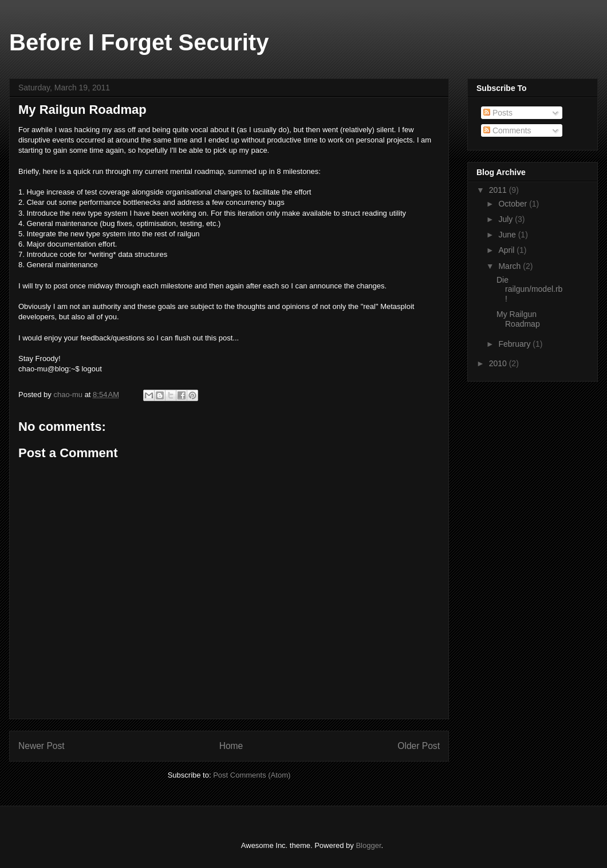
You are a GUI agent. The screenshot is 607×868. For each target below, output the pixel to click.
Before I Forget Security (139, 42)
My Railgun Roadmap (518, 319)
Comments (507, 130)
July (507, 219)
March (511, 266)
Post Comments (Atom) (252, 775)
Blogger (368, 845)
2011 (499, 190)
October (514, 204)
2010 (499, 363)
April (507, 250)
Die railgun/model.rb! (529, 290)
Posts (498, 113)
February (515, 344)
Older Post (419, 746)
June (508, 235)
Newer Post (42, 746)
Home (231, 746)
